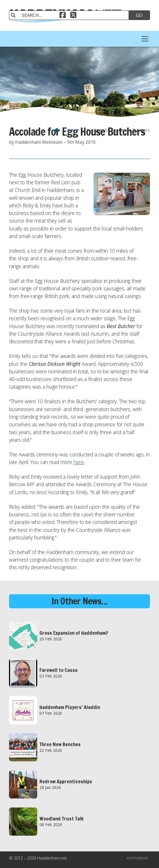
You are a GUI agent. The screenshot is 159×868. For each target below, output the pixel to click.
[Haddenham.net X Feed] (73, 16)
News (73, 130)
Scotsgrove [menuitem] (137, 858)
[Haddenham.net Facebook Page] (63, 16)
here (79, 462)
